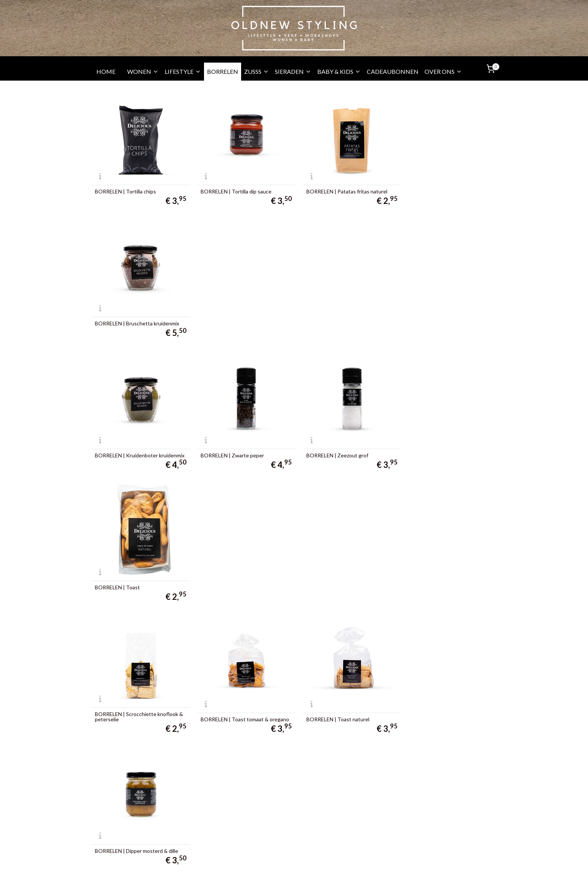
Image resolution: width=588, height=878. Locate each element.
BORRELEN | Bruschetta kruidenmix (446, 189)
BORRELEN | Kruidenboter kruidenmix (126, 316)
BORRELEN (223, 71)
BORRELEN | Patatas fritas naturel (342, 189)
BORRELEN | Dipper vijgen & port (134, 577)
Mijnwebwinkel (370, 864)
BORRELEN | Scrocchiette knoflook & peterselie (139, 445)
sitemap (269, 864)
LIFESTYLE (183, 71)
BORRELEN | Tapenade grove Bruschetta (336, 574)
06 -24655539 (119, 822)
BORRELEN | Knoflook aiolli (230, 706)
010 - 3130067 (117, 813)
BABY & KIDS (339, 71)
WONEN (143, 71)
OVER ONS (443, 71)
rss (283, 864)
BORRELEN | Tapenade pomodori (237, 577)
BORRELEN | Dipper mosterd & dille (446, 448)
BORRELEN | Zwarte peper (230, 318)
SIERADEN (293, 71)
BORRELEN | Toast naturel (333, 448)
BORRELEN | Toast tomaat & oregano (242, 448)
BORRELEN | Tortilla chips (125, 189)
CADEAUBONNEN (393, 71)
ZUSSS (256, 71)
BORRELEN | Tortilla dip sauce (233, 189)
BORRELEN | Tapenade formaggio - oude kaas (445, 574)
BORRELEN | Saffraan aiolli (332, 706)
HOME (106, 71)
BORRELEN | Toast (427, 318)
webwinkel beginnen (309, 864)
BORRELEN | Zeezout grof (332, 318)
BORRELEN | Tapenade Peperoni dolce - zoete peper (133, 704)
